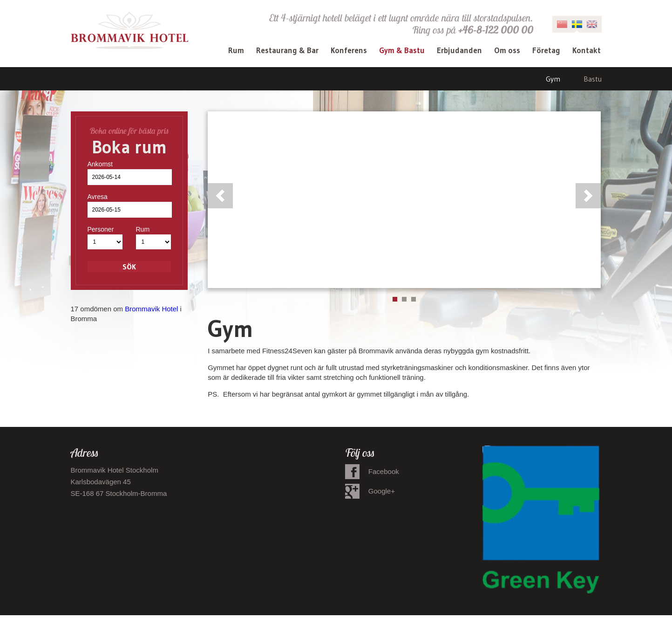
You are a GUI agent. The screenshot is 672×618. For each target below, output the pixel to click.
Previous (220, 198)
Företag (546, 50)
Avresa (98, 197)
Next (588, 198)
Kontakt (587, 50)
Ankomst (100, 164)
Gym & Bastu (402, 50)
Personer (101, 229)
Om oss (507, 50)
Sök (129, 267)
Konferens (349, 50)
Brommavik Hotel (151, 309)
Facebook (384, 475)
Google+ (382, 494)
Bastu (593, 79)
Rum (236, 50)
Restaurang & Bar (287, 50)
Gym (553, 79)
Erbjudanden (459, 50)
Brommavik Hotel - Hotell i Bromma (129, 30)
